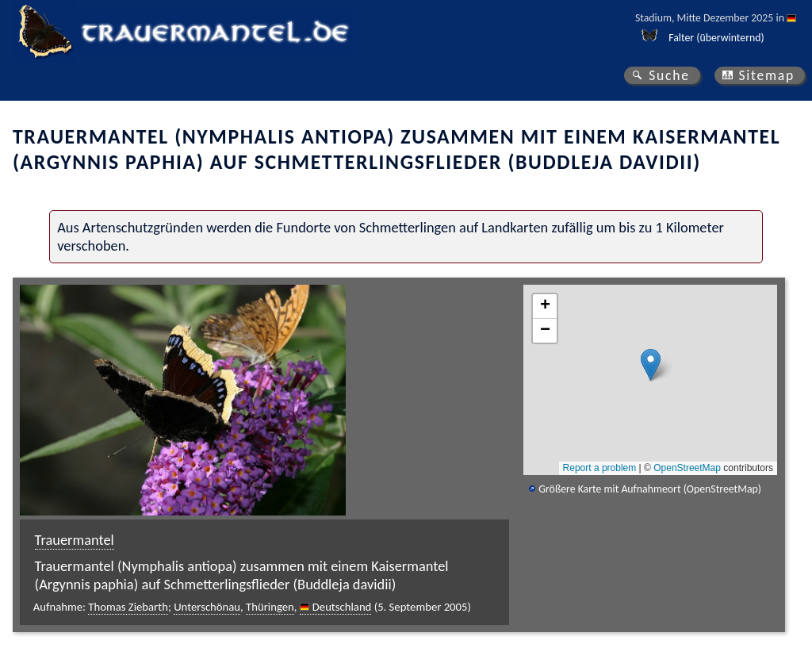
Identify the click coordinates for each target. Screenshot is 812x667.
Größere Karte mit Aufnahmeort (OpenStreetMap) (650, 489)
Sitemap (766, 75)
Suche (669, 75)
